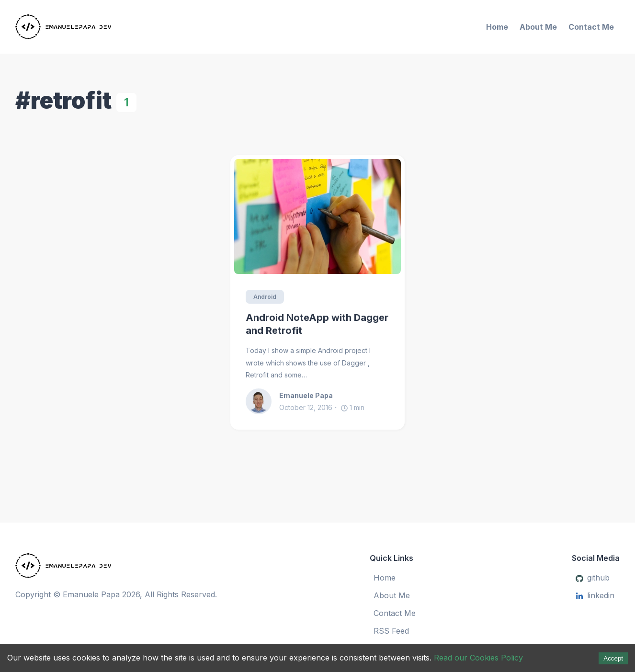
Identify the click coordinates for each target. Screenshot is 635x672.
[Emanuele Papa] (113, 27)
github (593, 578)
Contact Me (591, 27)
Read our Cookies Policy (478, 658)
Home (497, 27)
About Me (538, 27)
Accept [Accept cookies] (613, 658)
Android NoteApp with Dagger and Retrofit (317, 324)
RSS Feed (391, 631)
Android (265, 297)
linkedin (595, 595)
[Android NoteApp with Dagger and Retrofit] (317, 216)
